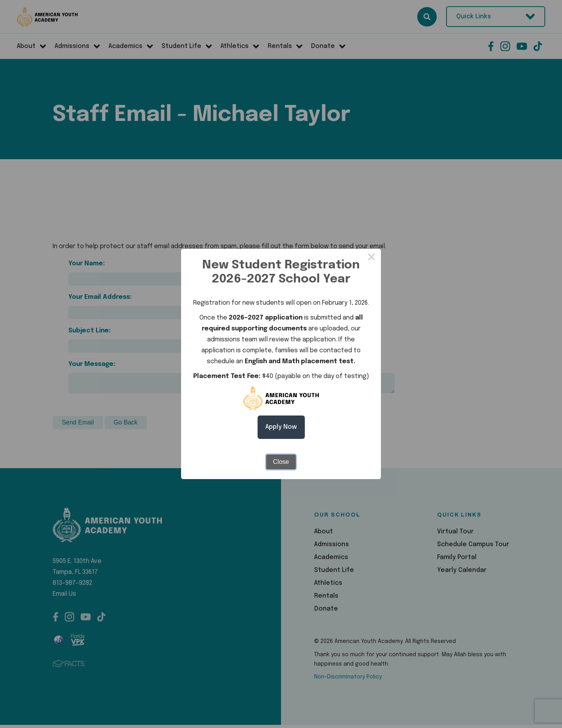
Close (281, 462)
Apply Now (281, 427)
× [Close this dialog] (372, 258)
